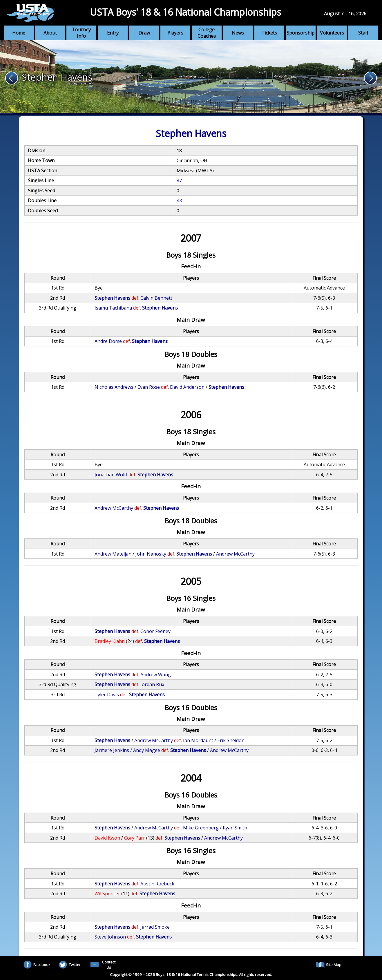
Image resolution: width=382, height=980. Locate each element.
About (50, 33)
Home (19, 33)
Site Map (329, 965)
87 (179, 180)
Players (175, 33)
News (238, 33)
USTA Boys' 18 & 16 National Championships (185, 12)
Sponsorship (300, 33)
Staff (363, 33)
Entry (113, 33)
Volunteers (332, 33)
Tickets (269, 33)
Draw (144, 33)
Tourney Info (81, 33)
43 (179, 200)
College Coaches (207, 33)
